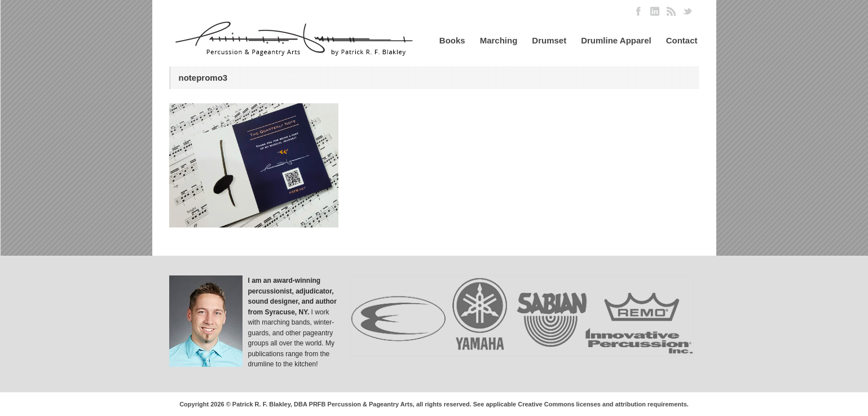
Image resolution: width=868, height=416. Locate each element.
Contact (682, 40)
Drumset (549, 40)
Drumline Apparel (616, 40)
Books (452, 40)
